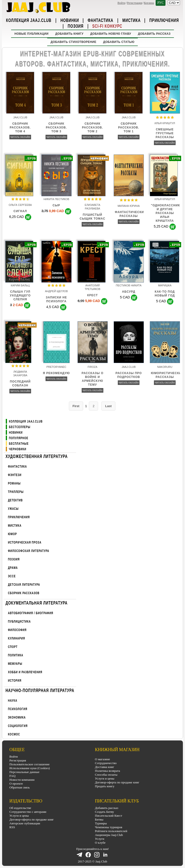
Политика (16, 655)
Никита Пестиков (56, 199)
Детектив (15, 500)
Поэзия (76, 26)
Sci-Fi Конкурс (107, 26)
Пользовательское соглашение (30, 764)
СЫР (56, 205)
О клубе (100, 843)
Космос (14, 734)
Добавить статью (119, 42)
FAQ (12, 776)
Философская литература (29, 551)
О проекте (16, 784)
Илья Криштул (165, 123)
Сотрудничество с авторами (28, 812)
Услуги (100, 839)
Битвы (99, 819)
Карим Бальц (20, 285)
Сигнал (20, 211)
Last (109, 406)
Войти (121, 3)
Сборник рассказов (24, 593)
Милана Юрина (129, 206)
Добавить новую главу (111, 34)
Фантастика (100, 20)
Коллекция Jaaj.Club (29, 20)
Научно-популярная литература (40, 690)
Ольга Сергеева (20, 205)
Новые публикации (31, 34)
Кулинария (17, 638)
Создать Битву (104, 812)
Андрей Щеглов (56, 291)
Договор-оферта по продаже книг (117, 783)
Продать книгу (105, 786)
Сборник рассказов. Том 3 (56, 128)
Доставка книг (105, 767)
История (15, 681)
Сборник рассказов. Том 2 (92, 128)
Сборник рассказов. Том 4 (20, 128)
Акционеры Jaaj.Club (109, 835)
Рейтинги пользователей (111, 831)
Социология (18, 726)
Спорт (13, 647)
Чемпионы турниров (109, 827)
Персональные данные (24, 772)
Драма (13, 568)
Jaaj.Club (20, 117)
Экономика (17, 717)
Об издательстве (20, 808)
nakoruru (165, 367)
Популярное (19, 438)
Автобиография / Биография (31, 613)
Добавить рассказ (154, 34)
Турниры (101, 823)
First (76, 406)
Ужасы (13, 509)
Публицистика (19, 622)
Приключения (164, 20)
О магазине (102, 759)
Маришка (165, 285)
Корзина (149, 3)
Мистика (132, 20)
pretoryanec (56, 367)
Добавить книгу (69, 34)
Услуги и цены (105, 779)
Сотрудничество (106, 763)
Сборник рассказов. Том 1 (129, 128)
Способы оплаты (106, 775)
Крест (92, 295)
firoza (92, 367)
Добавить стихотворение (73, 42)
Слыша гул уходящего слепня (20, 296)
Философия (17, 630)
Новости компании (22, 780)
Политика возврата (107, 771)
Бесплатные (19, 444)
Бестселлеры (20, 427)
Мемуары (15, 664)
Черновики (18, 449)
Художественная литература (37, 456)
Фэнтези (15, 475)
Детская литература (24, 585)
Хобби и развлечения (25, 672)
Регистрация (135, 3)
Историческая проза (25, 542)
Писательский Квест (109, 816)
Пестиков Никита (129, 285)
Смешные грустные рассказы (165, 133)
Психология (18, 709)
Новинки (70, 20)
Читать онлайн (20, 137)
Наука (13, 701)
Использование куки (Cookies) (30, 768)
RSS (12, 827)
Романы (14, 483)
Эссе (12, 576)
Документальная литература (36, 603)
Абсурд (129, 292)
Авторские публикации (25, 823)
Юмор (12, 534)
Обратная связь (20, 787)
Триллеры (16, 492)
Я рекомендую (56, 373)
